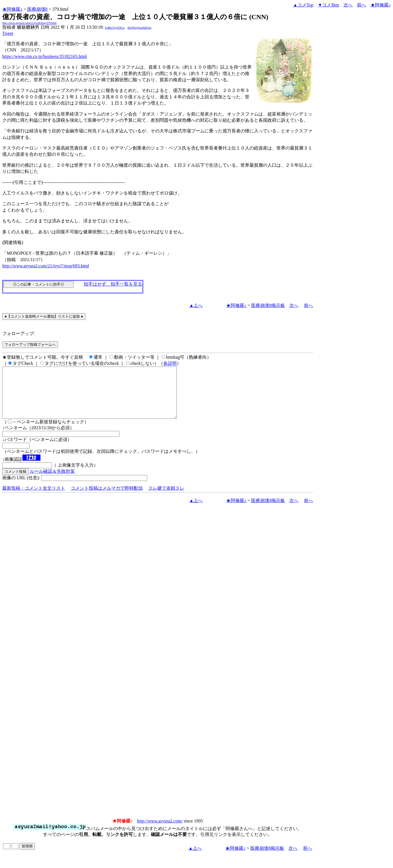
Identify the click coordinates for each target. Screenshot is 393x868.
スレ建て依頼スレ (166, 498)
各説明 (170, 363)
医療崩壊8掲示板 (268, 305)
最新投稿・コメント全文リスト (34, 498)
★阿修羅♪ (12, 9)
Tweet (8, 33)
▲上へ (196, 305)
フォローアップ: (19, 334)
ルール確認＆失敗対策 (52, 481)
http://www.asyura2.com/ (160, 831)
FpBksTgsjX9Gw (115, 28)
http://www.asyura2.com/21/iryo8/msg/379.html (29, 23)
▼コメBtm (329, 5)
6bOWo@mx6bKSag (139, 28)
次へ (348, 5)
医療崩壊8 (37, 9)
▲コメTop (303, 5)
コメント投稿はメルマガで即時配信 (107, 498)
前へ (362, 5)
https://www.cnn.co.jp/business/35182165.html (45, 56)
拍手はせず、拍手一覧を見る (113, 284)
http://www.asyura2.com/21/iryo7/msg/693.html (46, 266)
